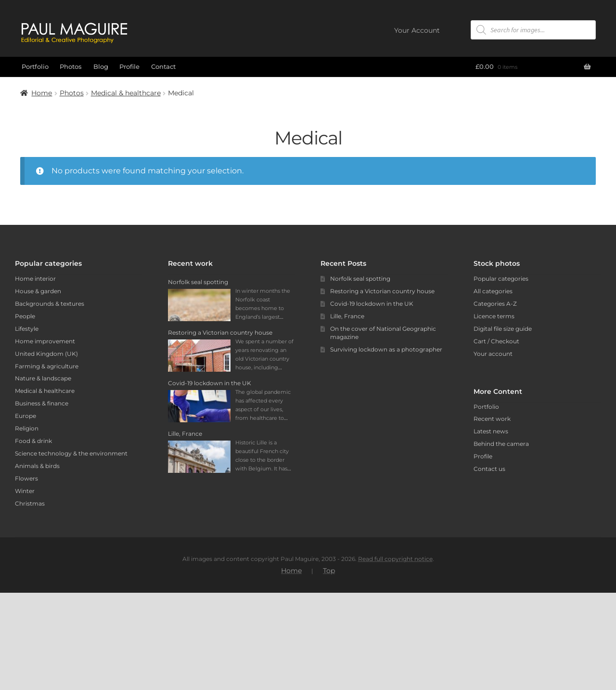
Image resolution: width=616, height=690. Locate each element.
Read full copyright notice (395, 656)
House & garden (38, 291)
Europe (26, 416)
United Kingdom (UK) (46, 354)
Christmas (30, 503)
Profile (129, 66)
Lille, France (347, 316)
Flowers (26, 478)
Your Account (417, 30)
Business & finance (42, 403)
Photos (71, 66)
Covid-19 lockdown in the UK (372, 304)
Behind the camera (501, 444)
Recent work (492, 419)
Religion (27, 428)
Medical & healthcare (126, 93)
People (25, 316)
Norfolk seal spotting (360, 279)
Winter (25, 491)
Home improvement (45, 341)
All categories (493, 291)
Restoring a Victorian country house (382, 291)
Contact (163, 66)
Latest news (491, 431)
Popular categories (501, 279)
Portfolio (35, 66)
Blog (101, 66)
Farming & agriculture (47, 366)
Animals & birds (37, 466)
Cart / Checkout (496, 341)
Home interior (35, 279)
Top (329, 668)
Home (42, 93)
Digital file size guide (503, 329)
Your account (493, 354)
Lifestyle (27, 329)
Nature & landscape (43, 378)
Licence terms (494, 316)
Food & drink (33, 441)
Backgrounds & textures (50, 304)
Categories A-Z (495, 304)
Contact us (489, 469)
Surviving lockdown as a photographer (386, 349)
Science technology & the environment (71, 453)
